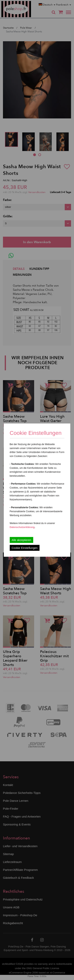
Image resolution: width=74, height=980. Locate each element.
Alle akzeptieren (22, 540)
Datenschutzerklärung (22, 527)
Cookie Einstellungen (25, 548)
